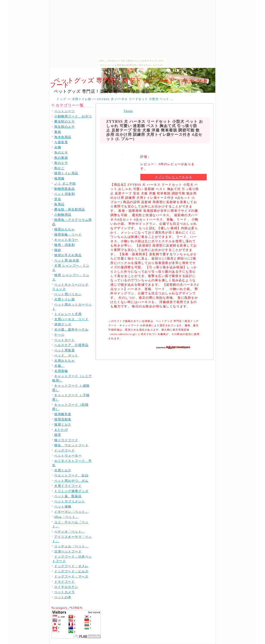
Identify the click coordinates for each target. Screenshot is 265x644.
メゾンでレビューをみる (173, 177)
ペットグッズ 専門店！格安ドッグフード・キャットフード (129, 83)
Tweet (128, 111)
